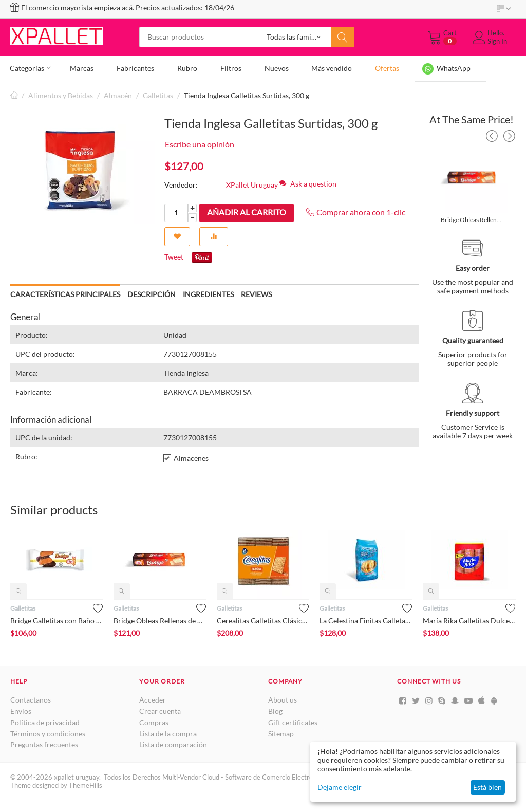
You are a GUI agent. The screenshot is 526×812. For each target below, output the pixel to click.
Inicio (14, 94)
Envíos (21, 709)
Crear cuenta (160, 709)
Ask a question (308, 182)
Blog (275, 709)
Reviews (256, 293)
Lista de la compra (168, 732)
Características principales (65, 293)
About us (283, 699)
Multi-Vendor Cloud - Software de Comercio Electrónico (243, 776)
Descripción (152, 293)
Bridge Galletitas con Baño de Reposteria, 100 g (57, 620)
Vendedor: (181, 183)
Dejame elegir (340, 787)
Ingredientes (208, 293)
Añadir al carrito (247, 210)
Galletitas (158, 94)
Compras (154, 721)
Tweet (174, 256)
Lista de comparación (173, 743)
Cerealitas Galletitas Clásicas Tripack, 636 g (263, 620)
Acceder (153, 699)
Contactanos (31, 699)
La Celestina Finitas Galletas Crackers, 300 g (366, 620)
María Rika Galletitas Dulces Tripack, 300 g (469, 620)
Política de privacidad (45, 721)
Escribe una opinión (200, 143)
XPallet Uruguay (252, 183)
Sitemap (281, 732)
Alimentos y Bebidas (61, 94)
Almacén (118, 94)
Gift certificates (293, 721)
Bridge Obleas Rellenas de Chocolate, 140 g (472, 218)
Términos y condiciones (48, 732)
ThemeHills (86, 784)
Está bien (487, 787)
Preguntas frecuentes (44, 743)
